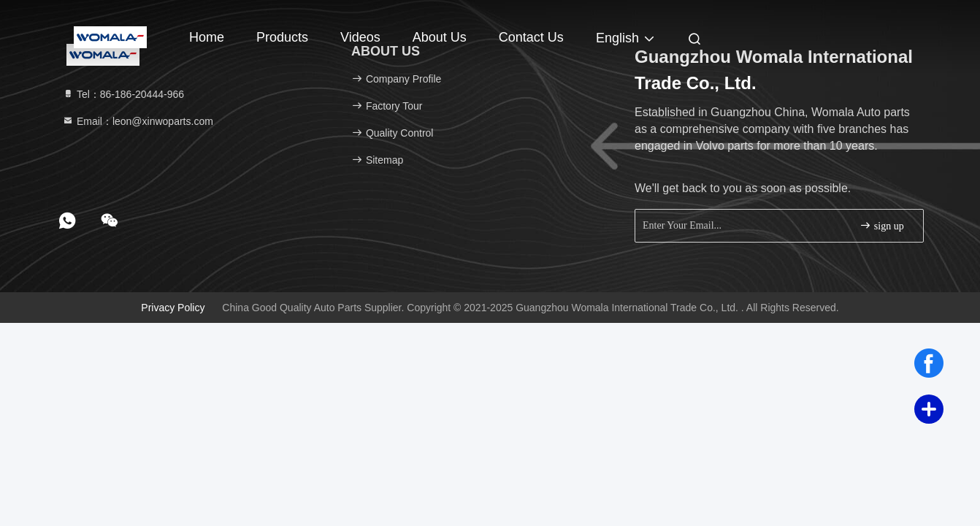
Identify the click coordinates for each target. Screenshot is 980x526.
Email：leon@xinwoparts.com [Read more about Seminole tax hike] (138, 121)
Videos (360, 37)
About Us (440, 37)
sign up (881, 225)
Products (282, 37)
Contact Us (531, 37)
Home (207, 37)
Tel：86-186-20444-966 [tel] (123, 94)
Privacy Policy (173, 308)
